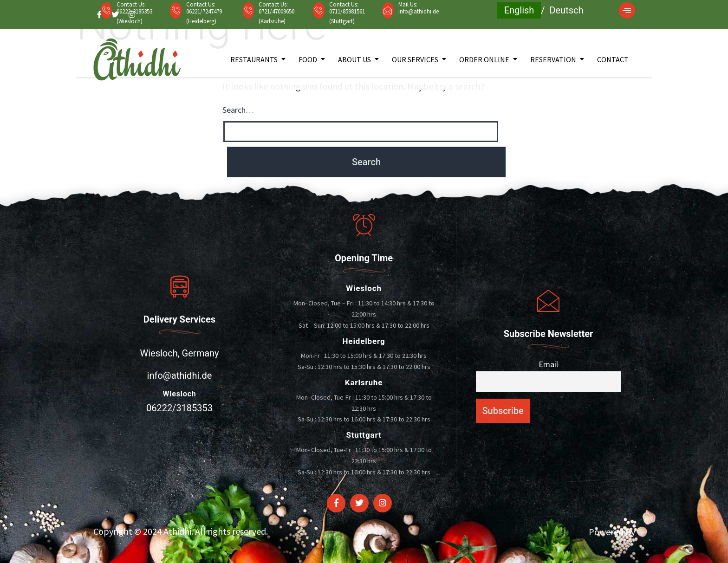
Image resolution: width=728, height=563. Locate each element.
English (519, 10)
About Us (354, 59)
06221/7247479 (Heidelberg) (204, 16)
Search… (238, 110)
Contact (613, 59)
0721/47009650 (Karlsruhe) (276, 16)
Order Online (484, 59)
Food (308, 59)
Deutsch (566, 10)
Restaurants (254, 59)
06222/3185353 (179, 408)
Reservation (553, 59)
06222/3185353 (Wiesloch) (134, 16)
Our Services (415, 59)
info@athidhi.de (419, 11)
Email (548, 364)
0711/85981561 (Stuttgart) (347, 16)
